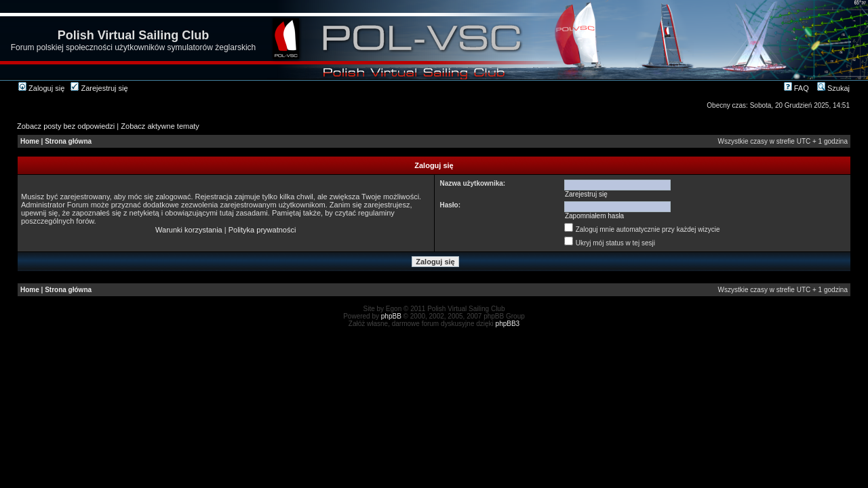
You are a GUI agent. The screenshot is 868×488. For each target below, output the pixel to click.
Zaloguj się (41, 88)
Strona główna (68, 141)
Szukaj (833, 88)
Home (30, 141)
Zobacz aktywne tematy (160, 126)
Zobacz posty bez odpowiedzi (66, 126)
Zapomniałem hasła (594, 216)
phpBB (391, 316)
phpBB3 (508, 324)
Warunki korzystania (189, 230)
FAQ (796, 88)
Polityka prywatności (262, 230)
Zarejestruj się (99, 88)
